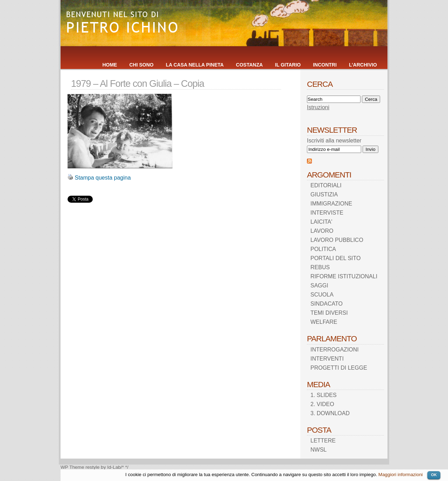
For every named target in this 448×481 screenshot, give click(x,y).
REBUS (320, 267)
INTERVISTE (327, 213)
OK (434, 475)
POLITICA (323, 249)
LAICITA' (321, 222)
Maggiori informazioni (401, 475)
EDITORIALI (326, 185)
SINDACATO (327, 304)
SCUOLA (322, 295)
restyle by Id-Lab (103, 467)
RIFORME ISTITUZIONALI (344, 276)
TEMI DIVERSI (329, 313)
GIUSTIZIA (324, 194)
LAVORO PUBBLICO (337, 240)
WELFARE (324, 322)
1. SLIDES (324, 395)
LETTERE (323, 441)
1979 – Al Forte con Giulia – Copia (138, 83)
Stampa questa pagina (103, 178)
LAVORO (322, 231)
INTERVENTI (327, 359)
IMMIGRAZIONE (331, 204)
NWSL (318, 450)
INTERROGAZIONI (335, 350)
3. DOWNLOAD (330, 413)
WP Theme (72, 467)
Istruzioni (318, 107)
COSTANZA (249, 65)
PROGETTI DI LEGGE (339, 368)
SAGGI (319, 285)
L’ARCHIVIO (363, 65)
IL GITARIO (288, 65)
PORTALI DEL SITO (335, 258)
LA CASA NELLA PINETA (195, 65)
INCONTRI (325, 65)
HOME (110, 65)
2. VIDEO (322, 404)
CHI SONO (141, 65)
